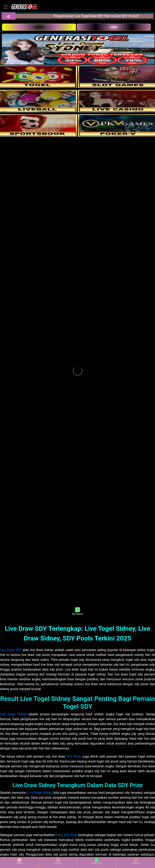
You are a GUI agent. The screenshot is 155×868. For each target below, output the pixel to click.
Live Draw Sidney (40, 793)
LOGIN (114, 27)
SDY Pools (74, 756)
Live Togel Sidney (13, 714)
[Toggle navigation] (6, 7)
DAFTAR (39, 27)
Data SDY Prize (67, 835)
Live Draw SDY (11, 650)
